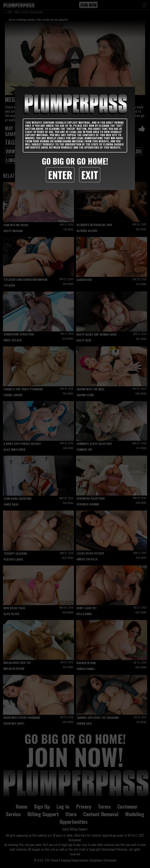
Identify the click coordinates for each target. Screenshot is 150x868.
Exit (90, 175)
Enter (60, 175)
